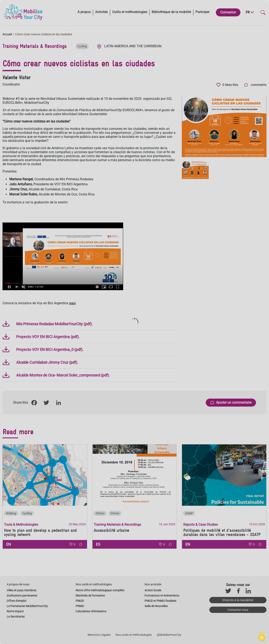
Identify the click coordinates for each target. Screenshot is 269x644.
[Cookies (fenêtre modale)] (262, 637)
